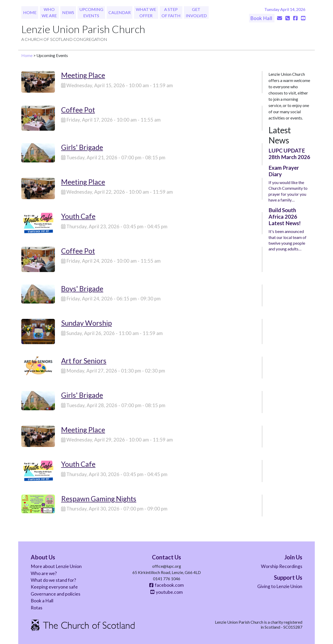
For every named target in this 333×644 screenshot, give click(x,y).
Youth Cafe (78, 216)
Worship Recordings (282, 566)
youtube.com (166, 592)
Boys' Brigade (82, 289)
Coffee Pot (78, 110)
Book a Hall (42, 601)
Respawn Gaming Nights (99, 499)
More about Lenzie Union (56, 566)
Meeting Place (83, 75)
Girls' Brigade (82, 147)
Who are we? (44, 573)
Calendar (120, 12)
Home (30, 12)
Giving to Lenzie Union (280, 586)
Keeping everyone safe (54, 587)
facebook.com (166, 585)
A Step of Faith (171, 12)
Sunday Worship (87, 323)
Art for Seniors (84, 361)
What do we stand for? (53, 580)
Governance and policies (56, 594)
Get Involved (196, 12)
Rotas (37, 608)
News (68, 12)
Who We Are (49, 12)
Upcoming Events (91, 12)
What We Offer (146, 12)
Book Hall (262, 18)
